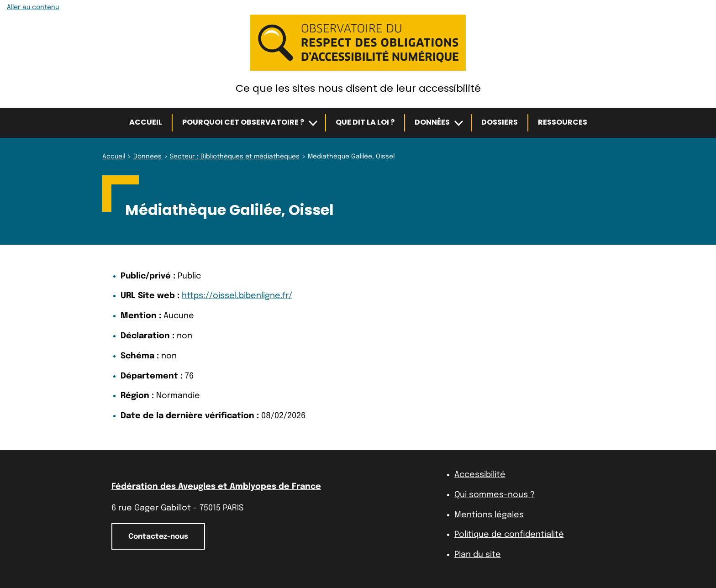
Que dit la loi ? (365, 122)
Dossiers (500, 122)
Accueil (146, 122)
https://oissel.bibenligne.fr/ (237, 296)
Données (432, 122)
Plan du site (478, 555)
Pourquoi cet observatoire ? (243, 122)
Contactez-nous (158, 537)
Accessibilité (480, 475)
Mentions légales (489, 515)
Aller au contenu (33, 7)
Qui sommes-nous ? (495, 495)
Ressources (563, 122)
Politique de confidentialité (509, 535)
